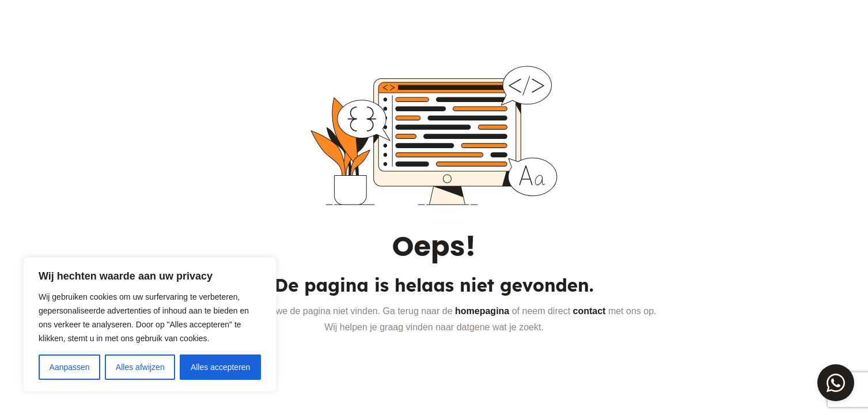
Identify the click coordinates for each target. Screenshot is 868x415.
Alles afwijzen (140, 367)
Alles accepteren (221, 367)
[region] (150, 325)
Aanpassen (70, 367)
